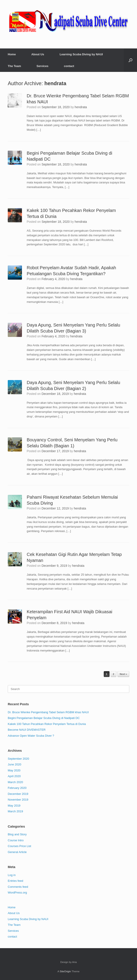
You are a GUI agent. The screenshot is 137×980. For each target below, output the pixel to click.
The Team (14, 66)
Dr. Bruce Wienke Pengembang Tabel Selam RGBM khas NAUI (48, 712)
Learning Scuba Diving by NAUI (81, 54)
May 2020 (14, 770)
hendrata (55, 83)
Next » (123, 674)
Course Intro (16, 840)
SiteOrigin (65, 971)
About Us (38, 54)
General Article (17, 852)
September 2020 (18, 759)
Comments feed (18, 887)
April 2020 (14, 776)
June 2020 (15, 764)
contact (69, 66)
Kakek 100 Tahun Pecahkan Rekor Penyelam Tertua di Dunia (47, 724)
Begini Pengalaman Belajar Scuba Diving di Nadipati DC (44, 718)
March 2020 (15, 782)
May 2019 (14, 806)
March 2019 (15, 811)
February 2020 (17, 788)
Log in (12, 875)
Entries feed (15, 881)
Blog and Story (17, 834)
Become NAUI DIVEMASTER (27, 730)
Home (12, 54)
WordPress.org (17, 893)
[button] (130, 60)
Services (43, 66)
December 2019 (18, 794)
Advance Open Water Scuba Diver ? (31, 736)
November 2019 (18, 800)
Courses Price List (19, 846)
